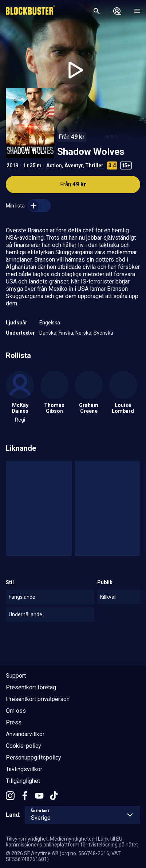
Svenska (103, 333)
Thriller (94, 165)
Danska (48, 333)
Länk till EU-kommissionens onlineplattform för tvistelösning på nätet (72, 842)
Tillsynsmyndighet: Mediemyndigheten (50, 839)
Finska (66, 333)
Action (54, 165)
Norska (83, 333)
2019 (12, 165)
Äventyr (74, 165)
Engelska (50, 323)
